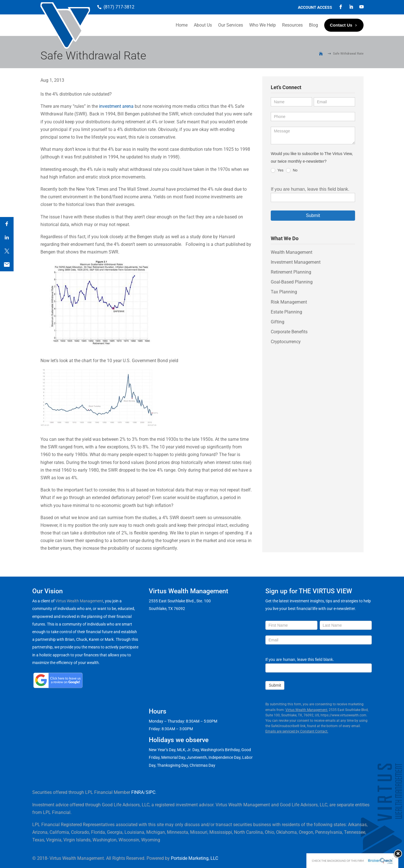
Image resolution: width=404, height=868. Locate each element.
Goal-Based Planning (292, 282)
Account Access (315, 7)
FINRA (137, 792)
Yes (277, 170)
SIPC (151, 792)
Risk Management (289, 302)
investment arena (116, 106)
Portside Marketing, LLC (195, 858)
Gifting (278, 322)
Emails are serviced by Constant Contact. (297, 731)
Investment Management (296, 262)
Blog (313, 25)
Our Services (231, 25)
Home (182, 25)
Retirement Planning (291, 272)
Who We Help (263, 25)
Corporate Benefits (289, 332)
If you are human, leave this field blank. (310, 189)
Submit (313, 215)
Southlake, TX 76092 (167, 609)
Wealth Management (292, 252)
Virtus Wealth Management (79, 601)
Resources (292, 25)
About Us (203, 25)
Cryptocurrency (286, 342)
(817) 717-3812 (119, 7)
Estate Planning (286, 312)
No (292, 170)
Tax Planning (284, 292)
